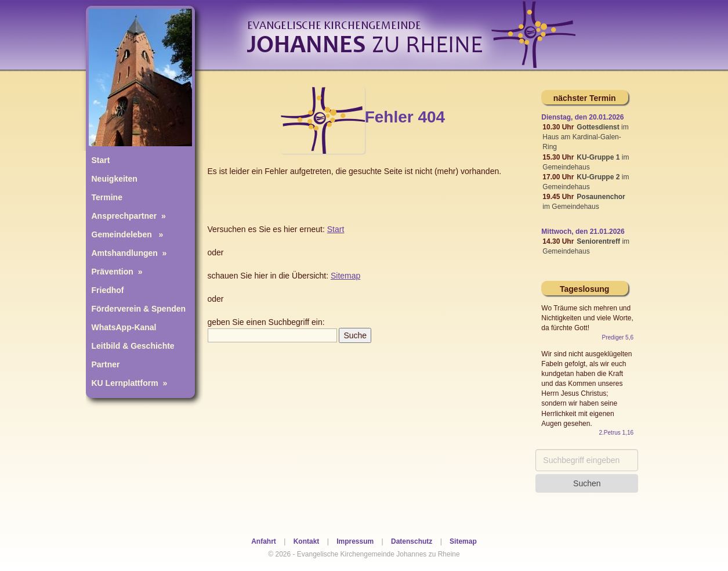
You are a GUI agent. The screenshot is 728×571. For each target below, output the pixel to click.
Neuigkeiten (115, 179)
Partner (106, 364)
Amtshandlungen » (129, 253)
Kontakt (307, 541)
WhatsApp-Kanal (124, 327)
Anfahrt (264, 541)
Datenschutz (412, 541)
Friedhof (108, 290)
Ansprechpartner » (129, 216)
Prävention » (117, 272)
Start (101, 160)
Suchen (587, 483)
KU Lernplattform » (130, 383)
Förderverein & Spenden (139, 309)
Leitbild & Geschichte (133, 346)
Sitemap (463, 541)
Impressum (355, 541)
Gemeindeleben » (128, 234)
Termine (107, 197)
